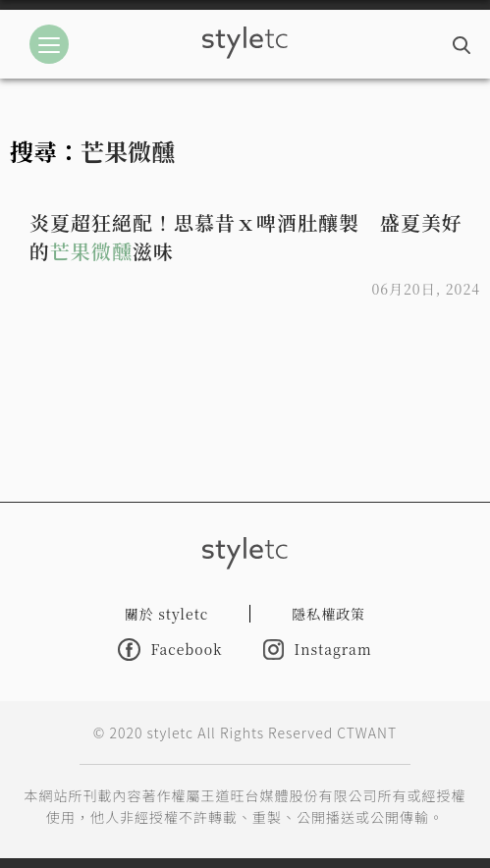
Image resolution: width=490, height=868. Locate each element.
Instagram (317, 650)
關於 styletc (167, 614)
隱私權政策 (328, 614)
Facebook (170, 650)
